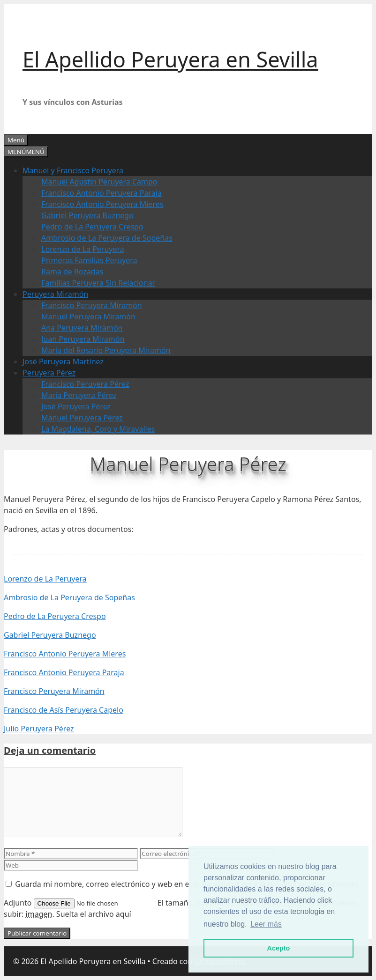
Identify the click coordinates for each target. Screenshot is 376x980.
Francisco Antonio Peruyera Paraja (102, 193)
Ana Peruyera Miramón (82, 328)
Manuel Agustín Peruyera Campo (99, 182)
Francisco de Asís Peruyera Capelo (64, 710)
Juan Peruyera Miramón (83, 339)
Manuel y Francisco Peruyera (73, 170)
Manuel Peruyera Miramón (88, 317)
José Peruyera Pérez (76, 406)
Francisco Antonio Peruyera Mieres (102, 204)
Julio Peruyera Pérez (39, 729)
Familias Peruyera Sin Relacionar (98, 283)
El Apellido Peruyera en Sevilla (170, 59)
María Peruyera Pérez (79, 395)
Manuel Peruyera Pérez (82, 418)
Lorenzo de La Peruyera (83, 249)
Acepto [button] (279, 948)
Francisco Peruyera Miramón (92, 305)
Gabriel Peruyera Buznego (87, 215)
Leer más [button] (266, 924)
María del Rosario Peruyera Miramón (106, 350)
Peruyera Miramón (55, 294)
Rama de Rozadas (72, 272)
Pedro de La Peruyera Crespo (92, 227)
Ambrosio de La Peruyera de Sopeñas (107, 238)
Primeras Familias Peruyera (89, 260)
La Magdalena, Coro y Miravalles (98, 429)
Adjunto (19, 903)
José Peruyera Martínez (63, 361)
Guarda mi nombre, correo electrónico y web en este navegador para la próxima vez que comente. (188, 884)
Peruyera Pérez (49, 373)
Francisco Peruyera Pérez (85, 384)
